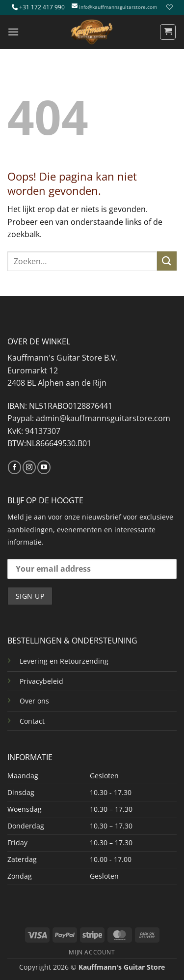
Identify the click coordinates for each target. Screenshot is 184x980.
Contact (32, 721)
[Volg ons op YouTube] (44, 467)
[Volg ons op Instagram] (29, 467)
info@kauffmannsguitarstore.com (118, 7)
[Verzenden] (167, 261)
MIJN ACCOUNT (92, 952)
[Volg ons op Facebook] (14, 467)
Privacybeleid (41, 681)
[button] (13, 32)
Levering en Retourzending (64, 661)
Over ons (34, 701)
